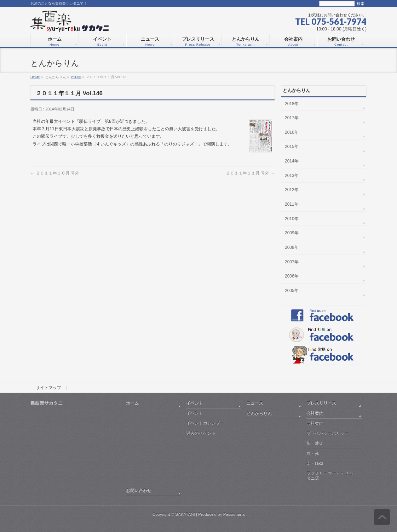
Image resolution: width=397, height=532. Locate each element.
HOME (35, 77)
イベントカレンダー (205, 423)
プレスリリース (321, 403)
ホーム (132, 403)
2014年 (292, 161)
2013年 (292, 176)
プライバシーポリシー (328, 433)
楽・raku (315, 463)
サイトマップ (48, 388)
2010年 (292, 219)
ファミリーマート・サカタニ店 (330, 476)
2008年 (292, 247)
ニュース (255, 403)
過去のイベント (201, 433)
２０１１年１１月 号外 (250, 173)
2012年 (292, 190)
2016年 (292, 132)
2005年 (292, 291)
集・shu (314, 443)
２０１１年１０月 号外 (55, 173)
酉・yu (313, 453)
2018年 (292, 104)
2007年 (292, 262)
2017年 (292, 118)
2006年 (292, 276)
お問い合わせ (139, 490)
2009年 (292, 233)
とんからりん (259, 413)
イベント (195, 403)
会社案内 (315, 413)
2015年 (292, 147)
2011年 (76, 77)
